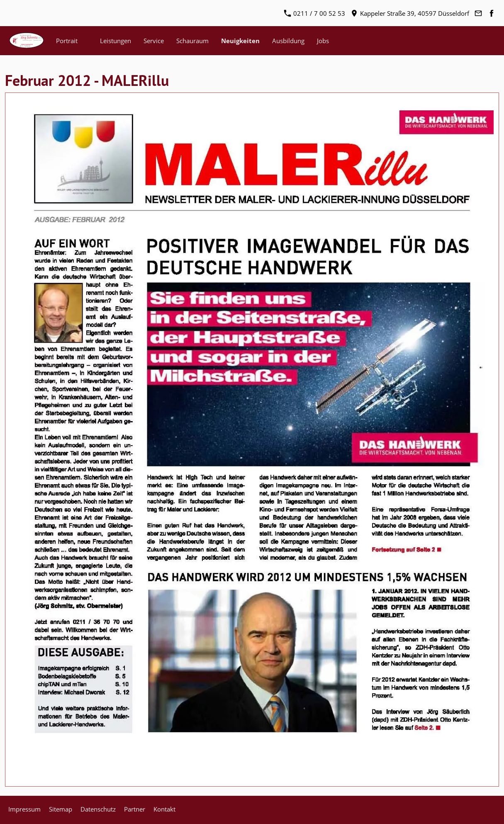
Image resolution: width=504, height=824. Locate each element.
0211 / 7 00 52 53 (315, 13)
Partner (135, 809)
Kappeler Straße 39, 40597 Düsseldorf (410, 13)
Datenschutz (98, 809)
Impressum (24, 809)
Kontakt (164, 809)
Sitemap (61, 809)
